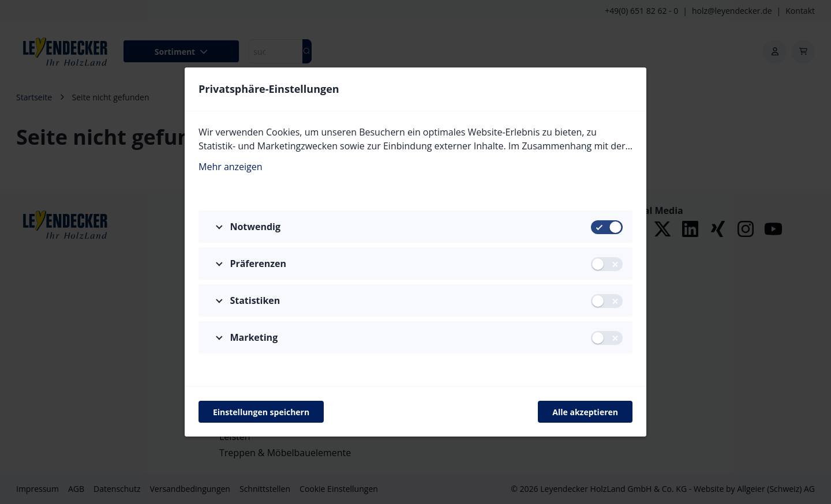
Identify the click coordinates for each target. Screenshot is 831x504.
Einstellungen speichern (261, 412)
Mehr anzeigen (231, 167)
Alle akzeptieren (585, 412)
